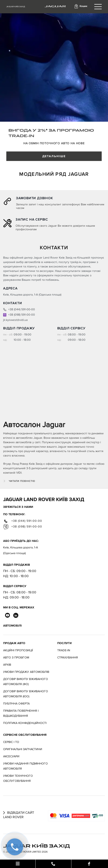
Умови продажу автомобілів (26, 672)
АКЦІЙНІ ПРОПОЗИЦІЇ (18, 650)
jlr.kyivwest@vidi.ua (15, 320)
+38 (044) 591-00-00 (19, 309)
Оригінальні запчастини (23, 749)
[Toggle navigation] (98, 7)
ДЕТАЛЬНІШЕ (54, 156)
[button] (81, 6)
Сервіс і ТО (11, 742)
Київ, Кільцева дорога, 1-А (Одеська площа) (21, 550)
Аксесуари (11, 756)
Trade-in (64, 650)
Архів (7, 665)
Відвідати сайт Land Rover (19, 815)
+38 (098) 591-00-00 (19, 315)
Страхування (68, 657)
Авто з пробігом (16, 657)
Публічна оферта (16, 704)
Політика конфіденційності (25, 723)
